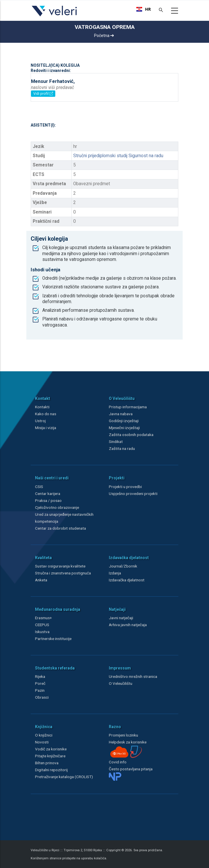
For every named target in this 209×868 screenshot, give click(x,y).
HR (144, 9)
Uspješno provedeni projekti (133, 494)
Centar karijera (48, 494)
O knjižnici (44, 735)
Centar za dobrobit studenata (60, 528)
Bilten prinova (47, 763)
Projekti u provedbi (125, 487)
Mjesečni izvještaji (124, 428)
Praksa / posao (49, 500)
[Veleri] (55, 16)
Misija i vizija (46, 428)
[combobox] (144, 9)
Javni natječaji (121, 618)
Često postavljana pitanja (131, 769)
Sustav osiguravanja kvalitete (60, 566)
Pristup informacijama (128, 407)
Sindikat (116, 442)
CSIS (39, 487)
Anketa (41, 580)
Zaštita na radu (122, 448)
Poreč (40, 683)
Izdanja (115, 573)
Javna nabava (121, 414)
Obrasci (42, 697)
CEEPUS (42, 625)
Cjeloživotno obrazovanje (57, 507)
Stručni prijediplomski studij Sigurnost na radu (118, 156)
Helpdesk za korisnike (128, 742)
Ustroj (40, 421)
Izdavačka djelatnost (127, 580)
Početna (104, 36)
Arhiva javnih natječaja (128, 625)
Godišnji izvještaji (124, 421)
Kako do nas (46, 414)
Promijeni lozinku (123, 735)
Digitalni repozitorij (51, 770)
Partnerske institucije (53, 639)
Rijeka (40, 676)
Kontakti (42, 407)
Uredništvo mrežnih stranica (133, 676)
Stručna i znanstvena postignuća (63, 573)
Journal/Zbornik (123, 566)
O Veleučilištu (121, 683)
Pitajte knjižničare (50, 756)
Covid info (118, 762)
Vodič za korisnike (51, 749)
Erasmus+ (43, 618)
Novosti (42, 742)
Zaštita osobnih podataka (131, 435)
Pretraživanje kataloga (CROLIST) (64, 777)
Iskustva (42, 632)
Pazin (40, 690)
